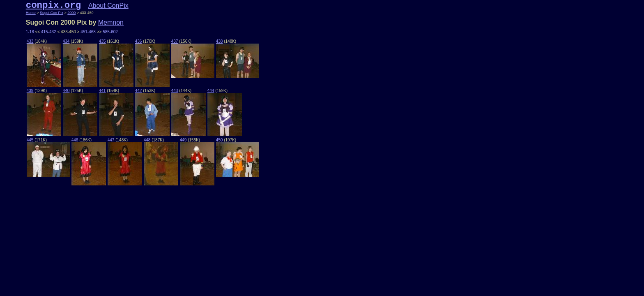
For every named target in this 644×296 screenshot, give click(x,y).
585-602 (110, 32)
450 (220, 140)
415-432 (49, 32)
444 (211, 91)
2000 (71, 13)
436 (139, 41)
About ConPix (108, 6)
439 (30, 91)
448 (147, 140)
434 (66, 41)
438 (220, 41)
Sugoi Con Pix (52, 13)
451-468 (88, 32)
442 (139, 91)
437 (175, 41)
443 (175, 91)
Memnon (111, 22)
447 (111, 140)
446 (75, 140)
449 (183, 140)
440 (66, 91)
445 (30, 140)
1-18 (30, 32)
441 (102, 91)
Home (31, 13)
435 (102, 41)
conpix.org (53, 5)
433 (30, 41)
